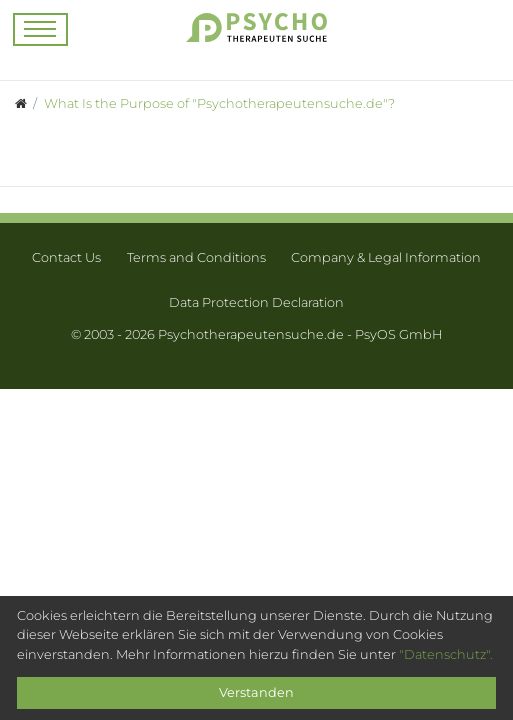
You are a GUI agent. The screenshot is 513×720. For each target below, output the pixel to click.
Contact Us (66, 257)
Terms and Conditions (196, 257)
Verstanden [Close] (256, 692)
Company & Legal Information (386, 257)
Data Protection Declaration (256, 302)
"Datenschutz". (446, 654)
